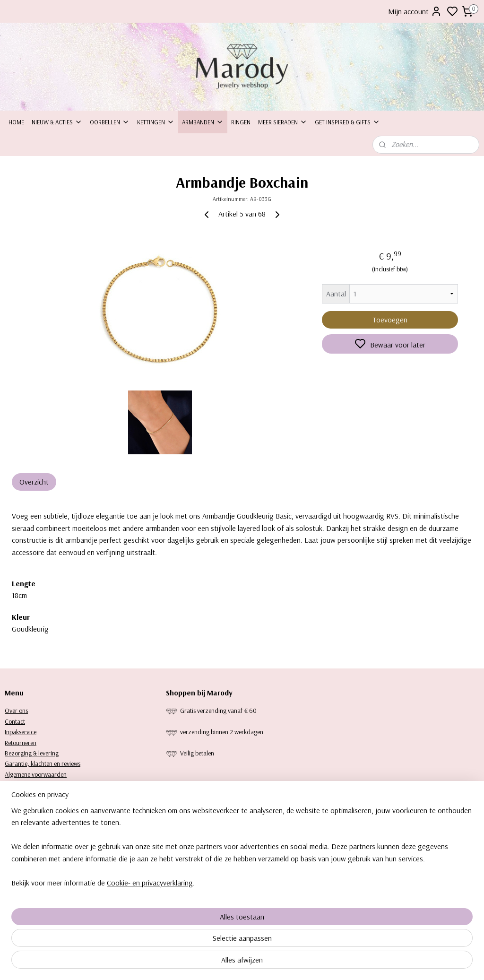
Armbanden (203, 122)
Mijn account (415, 11)
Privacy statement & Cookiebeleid (47, 785)
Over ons (16, 711)
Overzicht (34, 482)
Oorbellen (110, 122)
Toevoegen (390, 320)
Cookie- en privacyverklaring (150, 962)
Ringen (241, 122)
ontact (17, 721)
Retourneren (21, 743)
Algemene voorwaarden (36, 774)
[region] (180, 926)
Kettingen (156, 122)
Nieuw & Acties (57, 122)
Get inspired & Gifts (347, 122)
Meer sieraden (283, 122)
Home (16, 122)
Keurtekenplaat (24, 796)
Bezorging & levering (32, 753)
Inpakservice (21, 732)
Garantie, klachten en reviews (43, 763)
